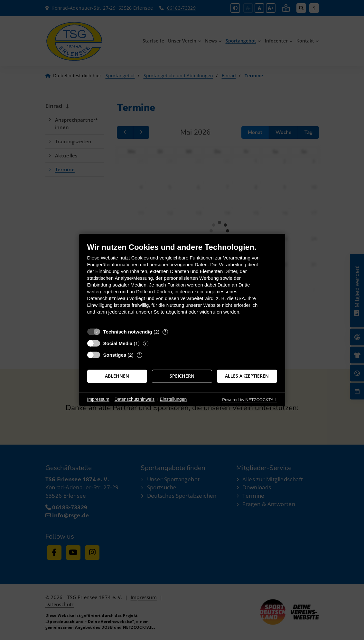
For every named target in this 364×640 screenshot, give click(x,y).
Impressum (98, 399)
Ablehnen (117, 376)
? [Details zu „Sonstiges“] (139, 355)
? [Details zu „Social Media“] (145, 343)
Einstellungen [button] (173, 399)
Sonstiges (115, 355)
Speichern (182, 376)
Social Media (118, 343)
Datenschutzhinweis (135, 399)
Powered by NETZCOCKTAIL (249, 400)
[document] (182, 283)
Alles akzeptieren (247, 376)
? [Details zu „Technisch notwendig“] (165, 332)
